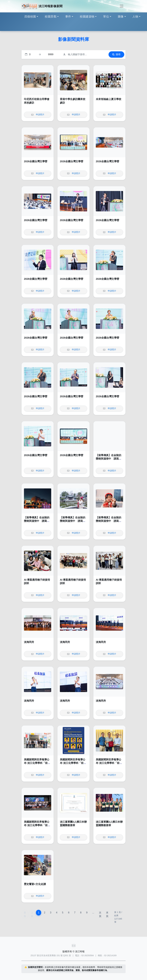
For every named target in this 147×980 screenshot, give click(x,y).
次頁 (100, 914)
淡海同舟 (29, 642)
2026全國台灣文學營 (36, 161)
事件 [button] (68, 17)
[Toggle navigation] (122, 6)
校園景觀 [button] (51, 17)
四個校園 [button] (30, 17)
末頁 (107, 914)
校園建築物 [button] (87, 17)
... (93, 913)
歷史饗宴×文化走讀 (35, 884)
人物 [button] (135, 17)
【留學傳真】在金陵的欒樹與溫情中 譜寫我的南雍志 (109, 459)
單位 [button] (106, 17)
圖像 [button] (121, 17)
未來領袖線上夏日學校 (109, 99)
